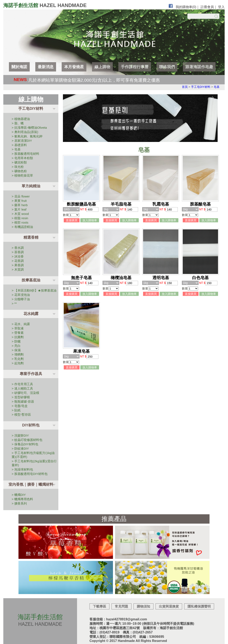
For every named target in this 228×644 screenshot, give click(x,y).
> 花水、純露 (21, 324)
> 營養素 (18, 333)
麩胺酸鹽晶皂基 (81, 204)
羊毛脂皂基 (121, 204)
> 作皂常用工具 (22, 384)
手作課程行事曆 (135, 67)
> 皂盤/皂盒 (20, 406)
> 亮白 (16, 346)
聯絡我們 (167, 67)
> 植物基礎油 (21, 119)
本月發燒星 (74, 67)
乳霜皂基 (161, 204)
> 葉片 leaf (19, 209)
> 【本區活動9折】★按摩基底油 (34, 290)
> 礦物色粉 (19, 171)
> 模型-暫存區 (21, 415)
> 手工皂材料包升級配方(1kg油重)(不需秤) (33, 455)
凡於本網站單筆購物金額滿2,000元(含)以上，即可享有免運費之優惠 (94, 80)
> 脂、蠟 (18, 123)
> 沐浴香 (18, 256)
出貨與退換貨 (169, 606)
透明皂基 (161, 278)
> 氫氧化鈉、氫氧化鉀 (27, 136)
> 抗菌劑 (18, 337)
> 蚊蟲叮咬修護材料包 (27, 440)
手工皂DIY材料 (201, 87)
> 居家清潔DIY (22, 141)
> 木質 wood (20, 214)
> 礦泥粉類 (19, 162)
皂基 (217, 87)
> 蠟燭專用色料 (22, 499)
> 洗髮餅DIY (20, 435)
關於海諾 (19, 67)
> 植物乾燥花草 (22, 175)
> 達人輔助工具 (22, 388)
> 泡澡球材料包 (22, 469)
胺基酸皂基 (200, 204)
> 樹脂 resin (20, 218)
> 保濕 (16, 350)
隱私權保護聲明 (199, 606)
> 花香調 (18, 261)
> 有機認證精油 (22, 227)
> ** (14, 303)
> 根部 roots (20, 222)
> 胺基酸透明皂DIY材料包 (30, 474)
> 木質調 (18, 269)
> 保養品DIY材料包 (25, 444)
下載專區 (99, 606)
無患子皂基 (81, 278)
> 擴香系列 (19, 503)
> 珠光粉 (18, 167)
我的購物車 (186, 7)
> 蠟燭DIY (19, 495)
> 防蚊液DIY (20, 448)
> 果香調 (18, 265)
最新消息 (46, 67)
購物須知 (143, 606)
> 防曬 (16, 341)
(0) (194, 7)
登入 (221, 7)
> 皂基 (16, 149)
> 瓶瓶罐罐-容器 (23, 401)
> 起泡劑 (18, 363)
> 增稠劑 (18, 354)
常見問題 (121, 606)
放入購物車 (90, 220)
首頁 (185, 87)
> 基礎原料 (19, 145)
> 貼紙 (16, 410)
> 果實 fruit (19, 201)
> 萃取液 (18, 328)
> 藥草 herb (20, 205)
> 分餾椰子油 (21, 299)
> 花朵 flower (21, 196)
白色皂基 (200, 278)
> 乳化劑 (18, 359)
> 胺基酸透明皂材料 (25, 154)
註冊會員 (207, 7)
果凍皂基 (81, 351)
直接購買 (72, 220)
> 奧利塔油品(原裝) (25, 132)
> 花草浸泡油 (21, 295)
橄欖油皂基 (121, 278)
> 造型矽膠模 (21, 397)
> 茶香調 (18, 252)
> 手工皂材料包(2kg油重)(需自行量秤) (34, 463)
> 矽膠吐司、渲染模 (25, 393)
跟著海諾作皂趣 (199, 67)
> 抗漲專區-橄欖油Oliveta (29, 128)
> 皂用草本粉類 (22, 158)
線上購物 (102, 67)
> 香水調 (18, 248)
